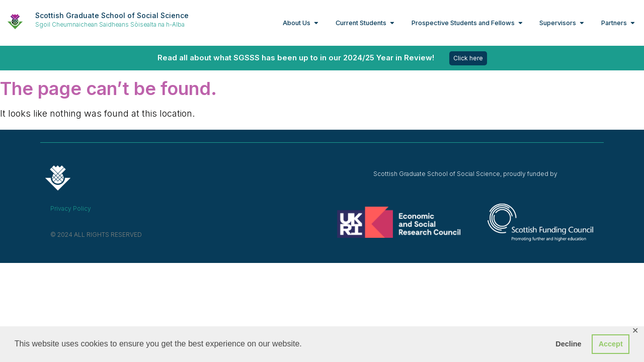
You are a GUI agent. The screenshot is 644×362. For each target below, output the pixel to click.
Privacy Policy (71, 208)
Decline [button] (568, 344)
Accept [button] (611, 344)
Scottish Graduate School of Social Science (112, 15)
